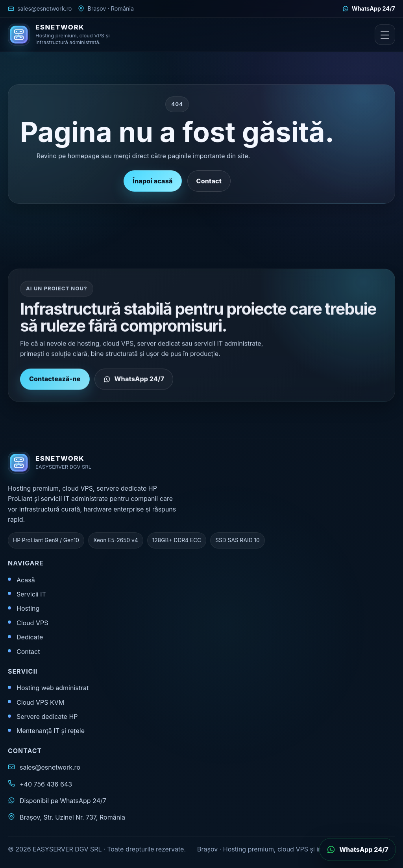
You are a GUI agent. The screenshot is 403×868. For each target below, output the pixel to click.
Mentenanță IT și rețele (51, 731)
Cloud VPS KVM (40, 702)
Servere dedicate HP (47, 717)
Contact (209, 181)
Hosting (28, 608)
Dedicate (30, 637)
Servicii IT (31, 594)
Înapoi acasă (153, 181)
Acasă (26, 580)
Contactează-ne (55, 382)
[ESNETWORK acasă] (65, 35)
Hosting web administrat (53, 688)
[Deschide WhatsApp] (358, 850)
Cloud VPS (32, 623)
